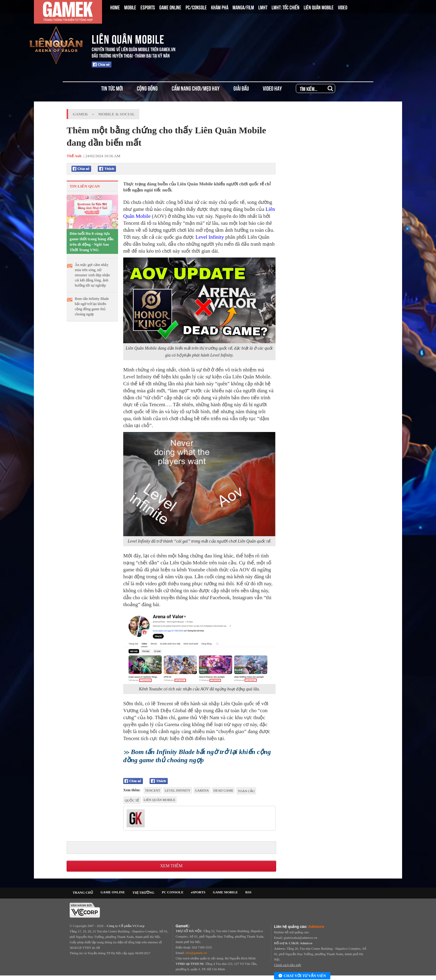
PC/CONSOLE (196, 7)
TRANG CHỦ (83, 892)
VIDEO (343, 7)
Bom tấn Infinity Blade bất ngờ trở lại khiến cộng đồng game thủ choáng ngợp (92, 306)
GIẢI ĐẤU (241, 88)
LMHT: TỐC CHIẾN (286, 7)
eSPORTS (198, 892)
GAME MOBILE (225, 892)
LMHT (263, 7)
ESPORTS (148, 7)
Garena (202, 790)
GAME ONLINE (170, 7)
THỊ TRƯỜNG (143, 892)
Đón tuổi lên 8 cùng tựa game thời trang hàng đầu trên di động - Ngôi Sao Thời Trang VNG (92, 242)
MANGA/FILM (243, 7)
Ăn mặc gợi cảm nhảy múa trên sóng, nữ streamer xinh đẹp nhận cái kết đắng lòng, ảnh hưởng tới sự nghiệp (92, 275)
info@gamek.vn (196, 953)
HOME (115, 7)
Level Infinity (210, 237)
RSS (248, 892)
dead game (223, 790)
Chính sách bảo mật (287, 965)
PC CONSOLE (173, 892)
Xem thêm (171, 866)
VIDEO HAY (272, 88)
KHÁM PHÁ (220, 7)
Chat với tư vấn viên (302, 976)
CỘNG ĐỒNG (147, 88)
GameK (80, 114)
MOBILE (130, 7)
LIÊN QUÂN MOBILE (319, 7)
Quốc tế (132, 800)
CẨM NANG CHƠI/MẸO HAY (196, 88)
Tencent (153, 790)
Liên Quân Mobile (160, 800)
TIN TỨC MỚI (112, 88)
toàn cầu (246, 791)
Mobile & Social (117, 114)
